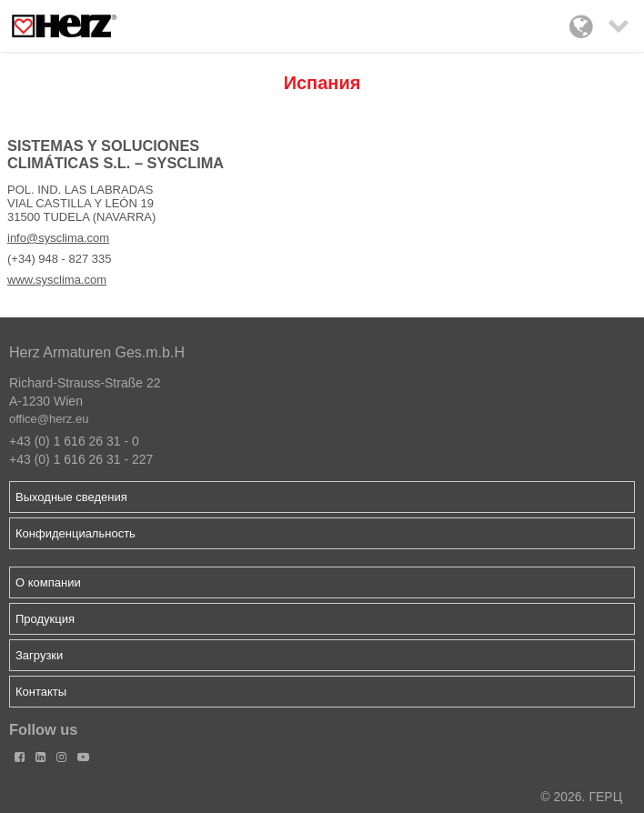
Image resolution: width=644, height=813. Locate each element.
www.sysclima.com (57, 280)
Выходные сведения (71, 497)
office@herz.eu (49, 419)
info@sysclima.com (58, 238)
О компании (48, 582)
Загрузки (39, 655)
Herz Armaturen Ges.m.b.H (97, 352)
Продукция (45, 619)
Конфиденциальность (75, 533)
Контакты (41, 692)
